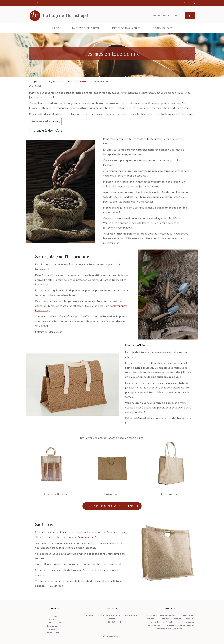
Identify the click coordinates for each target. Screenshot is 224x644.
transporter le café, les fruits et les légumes (136, 139)
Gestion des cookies (54, 633)
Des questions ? (54, 626)
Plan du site (54, 630)
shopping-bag (87, 537)
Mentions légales (54, 623)
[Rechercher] (190, 16)
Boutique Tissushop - (39, 82)
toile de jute (186, 114)
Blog (55, 28)
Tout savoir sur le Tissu (84, 28)
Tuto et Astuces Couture (125, 28)
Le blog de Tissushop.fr (67, 16)
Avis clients (54, 620)
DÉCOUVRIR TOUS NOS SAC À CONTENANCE (112, 506)
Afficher (55, 121)
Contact (54, 616)
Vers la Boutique (190, 3)
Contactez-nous (162, 28)
